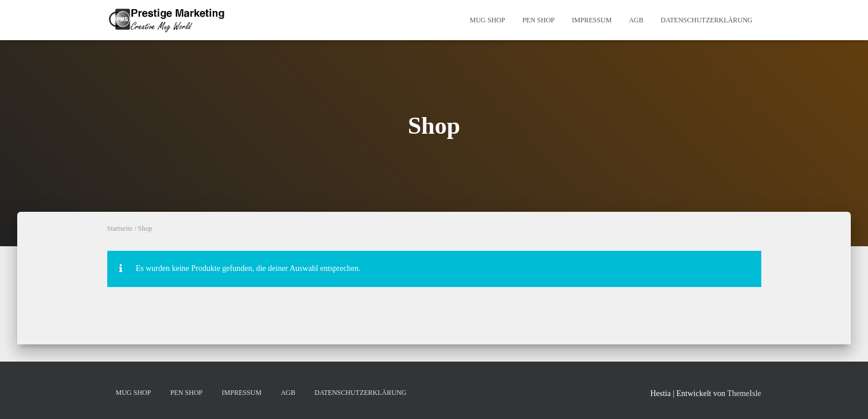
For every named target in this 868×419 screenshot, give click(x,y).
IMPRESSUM (592, 20)
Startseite (120, 228)
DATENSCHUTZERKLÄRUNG (707, 20)
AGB (636, 20)
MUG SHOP (488, 20)
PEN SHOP (538, 20)
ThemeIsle (744, 393)
